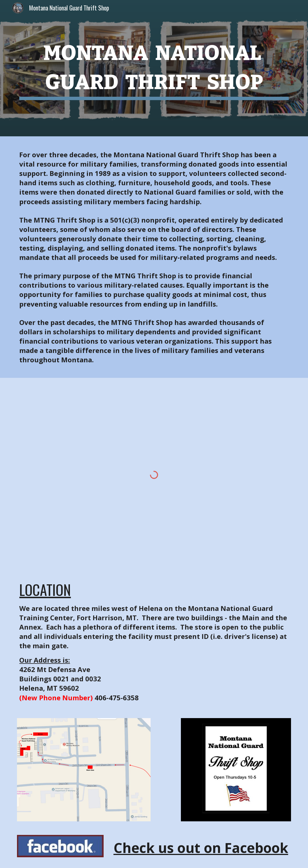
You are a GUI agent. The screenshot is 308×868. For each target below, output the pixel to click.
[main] (154, 68)
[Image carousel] (236, 770)
